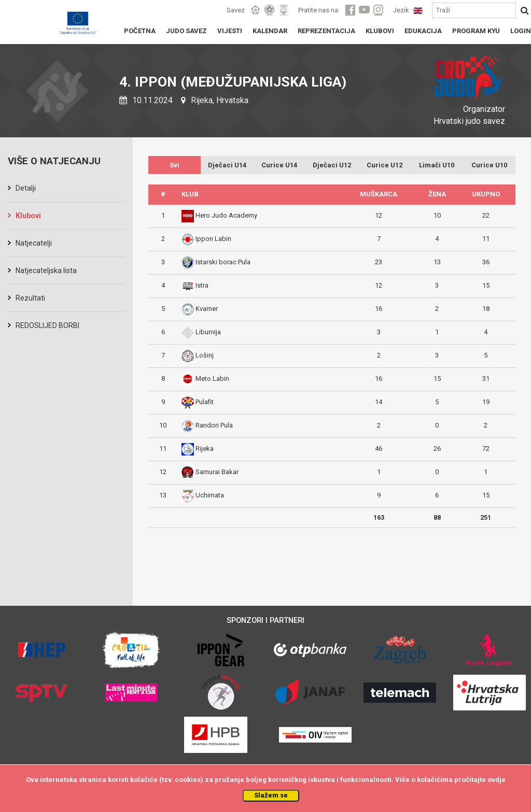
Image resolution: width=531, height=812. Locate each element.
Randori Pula (214, 425)
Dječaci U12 (332, 165)
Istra (202, 285)
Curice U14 (279, 165)
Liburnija (208, 332)
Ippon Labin (213, 239)
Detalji (26, 188)
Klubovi (28, 216)
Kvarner (207, 309)
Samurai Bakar (217, 472)
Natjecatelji (34, 243)
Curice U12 (385, 165)
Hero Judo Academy (226, 215)
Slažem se (271, 795)
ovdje (497, 780)
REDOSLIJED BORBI (47, 325)
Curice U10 (489, 165)
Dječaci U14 (227, 165)
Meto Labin (212, 379)
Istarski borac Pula (223, 262)
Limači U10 (437, 165)
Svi (174, 165)
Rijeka (205, 448)
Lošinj (205, 355)
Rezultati (30, 298)
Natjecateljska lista (46, 270)
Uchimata (210, 495)
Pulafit (205, 402)
